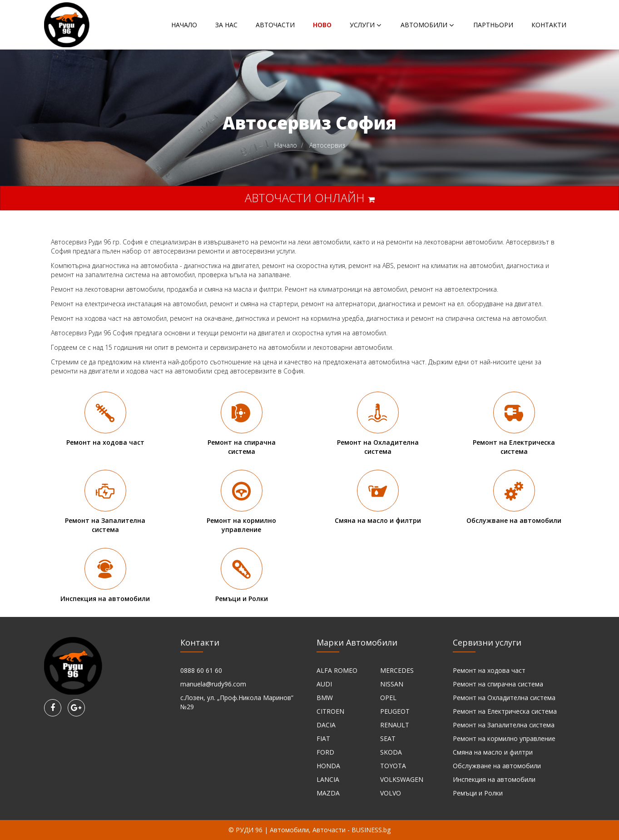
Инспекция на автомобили (494, 779)
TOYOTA (393, 766)
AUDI (324, 684)
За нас (226, 25)
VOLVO (391, 793)
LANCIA (328, 779)
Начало (184, 25)
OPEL (388, 698)
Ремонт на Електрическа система (505, 711)
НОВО (322, 25)
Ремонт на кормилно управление (504, 738)
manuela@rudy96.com (213, 684)
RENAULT (395, 725)
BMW (325, 698)
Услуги (362, 25)
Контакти (549, 25)
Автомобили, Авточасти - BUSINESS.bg (330, 830)
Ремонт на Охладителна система (504, 698)
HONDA (328, 766)
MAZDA (328, 793)
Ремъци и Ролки (478, 793)
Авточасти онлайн (310, 198)
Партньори (493, 25)
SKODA (391, 752)
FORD (325, 752)
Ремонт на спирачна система (498, 684)
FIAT (323, 738)
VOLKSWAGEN (402, 779)
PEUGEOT (395, 711)
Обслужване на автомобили (497, 766)
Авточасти (275, 25)
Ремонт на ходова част (489, 670)
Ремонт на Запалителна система (504, 725)
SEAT (388, 738)
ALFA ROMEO (337, 670)
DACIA (326, 725)
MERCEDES (397, 670)
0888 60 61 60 (201, 670)
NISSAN (392, 684)
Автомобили (424, 25)
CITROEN (330, 711)
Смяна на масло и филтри (493, 752)
